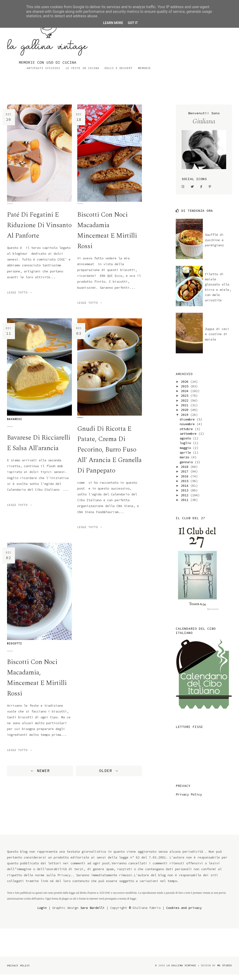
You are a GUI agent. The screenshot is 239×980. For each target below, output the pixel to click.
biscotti (14, 649)
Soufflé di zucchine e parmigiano (214, 245)
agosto (186, 443)
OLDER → (109, 776)
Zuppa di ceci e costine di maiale (217, 339)
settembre (189, 439)
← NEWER (40, 776)
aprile (186, 458)
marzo (185, 462)
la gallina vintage (181, 971)
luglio (186, 448)
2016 (186, 481)
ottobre (187, 434)
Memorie (225, 44)
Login (42, 913)
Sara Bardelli (92, 913)
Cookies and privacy (184, 913)
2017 (186, 476)
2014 (186, 491)
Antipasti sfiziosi (124, 44)
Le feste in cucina (163, 44)
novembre (188, 429)
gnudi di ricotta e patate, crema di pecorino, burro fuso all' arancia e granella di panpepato (109, 455)
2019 (186, 420)
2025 (186, 391)
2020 (186, 415)
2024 (186, 396)
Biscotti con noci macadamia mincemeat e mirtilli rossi (108, 235)
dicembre (188, 424)
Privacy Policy (189, 799)
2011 (186, 505)
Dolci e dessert (200, 44)
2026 (186, 386)
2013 (186, 495)
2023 (186, 401)
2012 (186, 500)
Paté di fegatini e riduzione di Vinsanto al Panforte (39, 230)
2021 (186, 410)
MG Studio (225, 971)
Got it (133, 23)
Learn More (113, 23)
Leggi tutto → (20, 297)
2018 (186, 472)
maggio (186, 453)
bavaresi (14, 424)
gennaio (187, 467)
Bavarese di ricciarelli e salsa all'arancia (39, 448)
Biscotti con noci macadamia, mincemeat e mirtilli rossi (37, 683)
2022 (186, 406)
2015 (186, 486)
